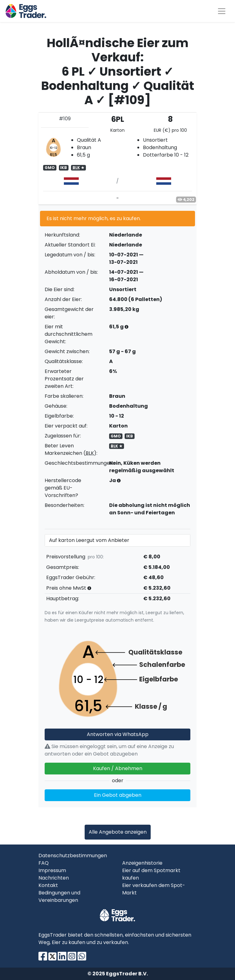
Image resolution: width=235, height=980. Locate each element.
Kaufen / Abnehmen (118, 768)
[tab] (117, 158)
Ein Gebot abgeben (118, 795)
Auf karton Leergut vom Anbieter (89, 540)
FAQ (44, 863)
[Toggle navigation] (222, 11)
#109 (65, 119)
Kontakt (48, 885)
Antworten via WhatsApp (118, 734)
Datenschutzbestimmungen (73, 856)
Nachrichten (54, 878)
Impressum (52, 870)
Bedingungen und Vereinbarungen (59, 896)
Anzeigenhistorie (142, 863)
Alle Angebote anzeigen (118, 832)
